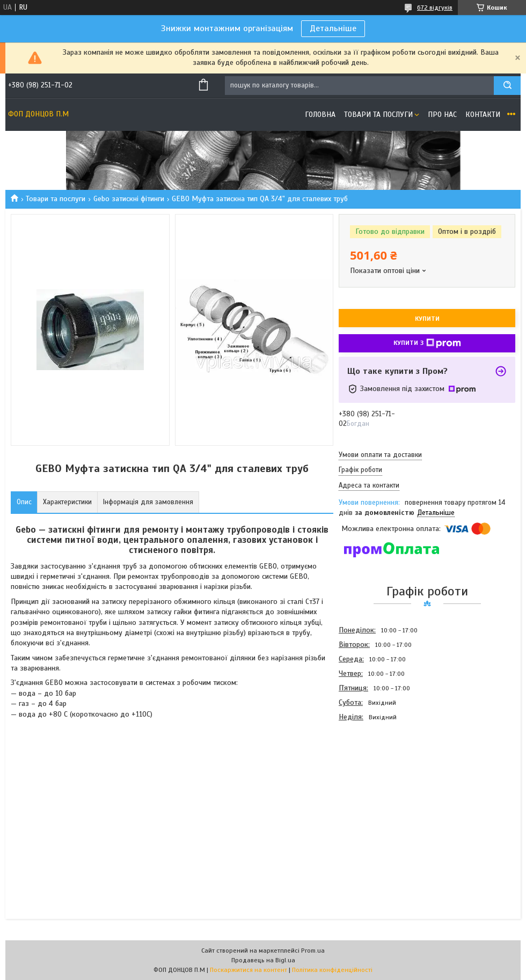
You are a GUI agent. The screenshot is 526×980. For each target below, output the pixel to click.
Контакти (483, 115)
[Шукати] (507, 86)
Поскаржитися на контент (249, 970)
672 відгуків (435, 8)
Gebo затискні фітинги (129, 199)
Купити (427, 319)
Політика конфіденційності (332, 970)
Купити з (427, 343)
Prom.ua (313, 950)
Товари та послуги (378, 115)
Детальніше (333, 28)
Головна (320, 115)
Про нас (442, 115)
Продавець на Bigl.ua (263, 960)
